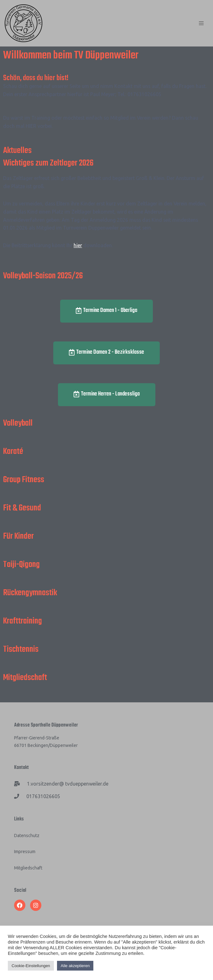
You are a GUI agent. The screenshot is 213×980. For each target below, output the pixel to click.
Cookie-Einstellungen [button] (31, 966)
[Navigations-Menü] (201, 23)
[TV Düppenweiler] (23, 23)
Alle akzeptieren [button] (75, 966)
